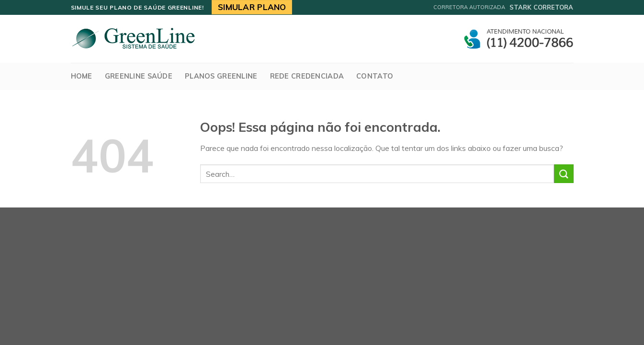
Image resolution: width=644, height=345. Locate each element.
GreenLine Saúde (139, 76)
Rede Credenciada (307, 76)
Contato (375, 76)
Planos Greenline (221, 76)
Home (82, 76)
